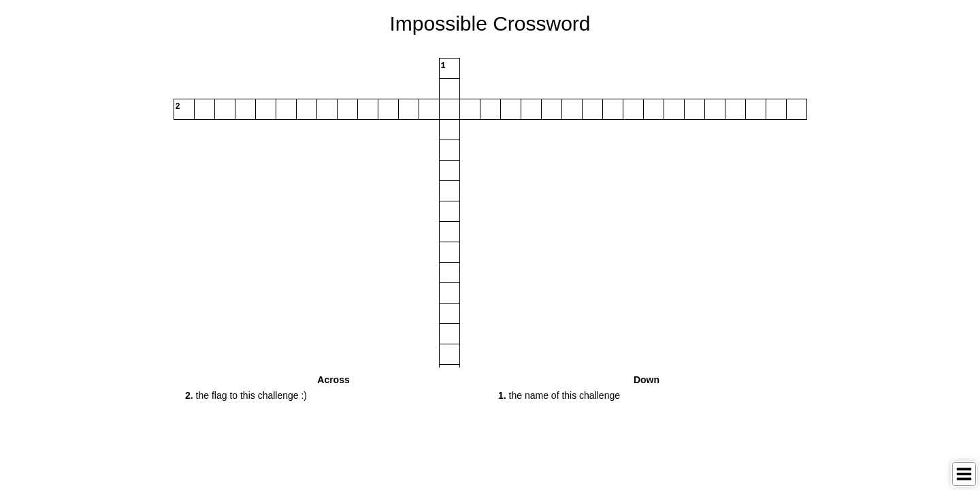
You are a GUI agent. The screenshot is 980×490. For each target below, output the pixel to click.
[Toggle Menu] (964, 474)
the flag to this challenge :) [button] (246, 395)
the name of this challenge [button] (559, 395)
